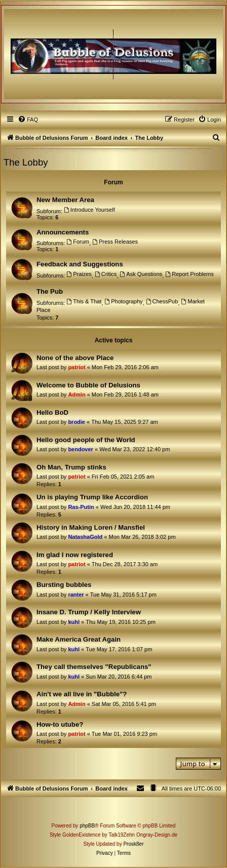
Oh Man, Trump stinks (71, 467)
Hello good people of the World (86, 440)
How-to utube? (60, 724)
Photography (123, 301)
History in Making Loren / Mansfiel (91, 527)
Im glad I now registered (75, 555)
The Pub (50, 291)
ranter (76, 595)
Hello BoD (52, 412)
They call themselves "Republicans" (94, 667)
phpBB (87, 826)
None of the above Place (75, 358)
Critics (106, 274)
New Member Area (65, 200)
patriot (77, 367)
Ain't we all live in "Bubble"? (82, 694)
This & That (84, 301)
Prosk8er (133, 844)
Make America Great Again (79, 639)
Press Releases (115, 242)
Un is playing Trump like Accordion (92, 497)
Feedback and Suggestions (80, 264)
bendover (81, 449)
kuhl (74, 622)
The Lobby (26, 162)
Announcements (63, 232)
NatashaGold (85, 537)
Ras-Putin (81, 507)
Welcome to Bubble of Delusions (88, 385)
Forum (78, 242)
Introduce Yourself (89, 210)
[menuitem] (28, 120)
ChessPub (162, 301)
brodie (77, 422)
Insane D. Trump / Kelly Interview (89, 612)
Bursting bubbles (64, 585)
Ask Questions (141, 274)
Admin (77, 394)
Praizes (79, 274)
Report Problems (189, 274)
